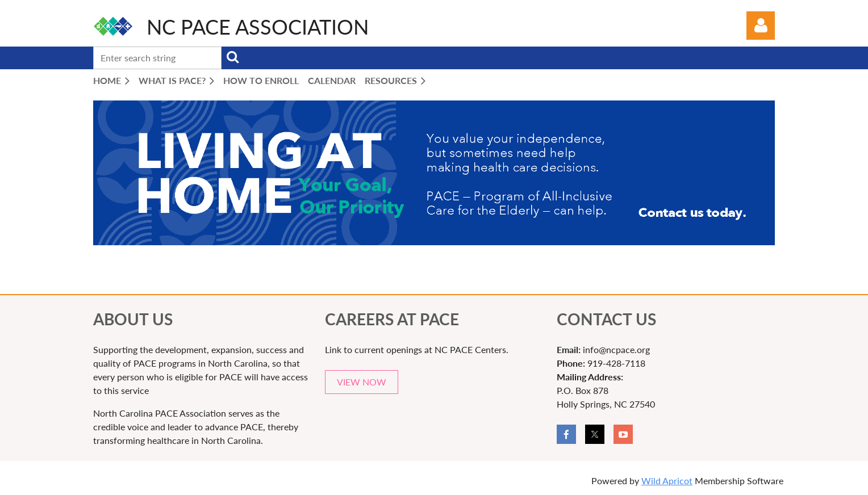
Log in (761, 26)
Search (232, 57)
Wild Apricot (667, 481)
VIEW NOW (362, 382)
